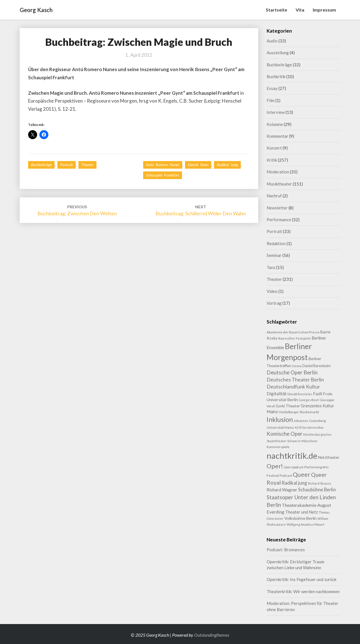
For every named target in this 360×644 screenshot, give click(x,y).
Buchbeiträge (41, 165)
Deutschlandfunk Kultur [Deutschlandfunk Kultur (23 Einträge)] (293, 387)
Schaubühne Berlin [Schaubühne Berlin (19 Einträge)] (317, 490)
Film (271, 100)
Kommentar (277, 136)
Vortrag (274, 303)
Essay (272, 88)
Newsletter (277, 208)
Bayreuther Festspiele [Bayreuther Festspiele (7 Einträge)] (295, 338)
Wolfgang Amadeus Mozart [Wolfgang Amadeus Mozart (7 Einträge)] (305, 524)
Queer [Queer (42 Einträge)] (301, 474)
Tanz (271, 267)
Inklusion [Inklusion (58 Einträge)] (280, 419)
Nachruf (274, 196)
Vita (300, 10)
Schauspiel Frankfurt (163, 175)
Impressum (324, 10)
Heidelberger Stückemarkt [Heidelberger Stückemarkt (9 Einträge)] (299, 412)
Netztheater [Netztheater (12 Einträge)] (329, 457)
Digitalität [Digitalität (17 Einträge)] (277, 393)
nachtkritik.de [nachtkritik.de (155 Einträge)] (292, 456)
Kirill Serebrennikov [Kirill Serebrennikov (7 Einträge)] (309, 427)
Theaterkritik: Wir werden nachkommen (303, 591)
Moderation (278, 172)
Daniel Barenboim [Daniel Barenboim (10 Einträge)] (317, 366)
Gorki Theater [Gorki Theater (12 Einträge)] (288, 406)
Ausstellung (278, 53)
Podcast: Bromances (286, 550)
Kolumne (275, 124)
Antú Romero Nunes (163, 165)
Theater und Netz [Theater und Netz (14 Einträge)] (301, 512)
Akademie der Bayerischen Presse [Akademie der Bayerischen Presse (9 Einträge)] (293, 332)
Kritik (272, 160)
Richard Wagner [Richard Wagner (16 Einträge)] (282, 490)
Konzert (274, 148)
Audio (272, 41)
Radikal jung (227, 165)
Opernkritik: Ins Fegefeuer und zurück (301, 579)
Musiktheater (279, 184)
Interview (276, 112)
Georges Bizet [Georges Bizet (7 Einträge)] (309, 400)
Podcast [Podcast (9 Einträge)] (286, 475)
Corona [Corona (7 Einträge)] (297, 366)
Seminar (274, 255)
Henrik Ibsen (198, 165)
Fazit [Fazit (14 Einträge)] (318, 394)
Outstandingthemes (212, 635)
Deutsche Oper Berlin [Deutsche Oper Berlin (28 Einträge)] (292, 372)
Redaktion (276, 243)
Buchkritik (276, 76)
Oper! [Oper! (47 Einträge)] (275, 466)
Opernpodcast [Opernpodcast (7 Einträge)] (294, 467)
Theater (87, 165)
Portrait (67, 165)
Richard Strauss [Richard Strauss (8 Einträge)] (320, 483)
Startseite (276, 10)
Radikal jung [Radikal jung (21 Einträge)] (294, 483)
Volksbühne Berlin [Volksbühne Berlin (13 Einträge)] (301, 518)
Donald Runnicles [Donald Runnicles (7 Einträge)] (300, 394)
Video (272, 291)
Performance (279, 220)
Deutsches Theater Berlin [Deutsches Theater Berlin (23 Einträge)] (295, 380)
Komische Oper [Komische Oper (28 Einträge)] (284, 434)
